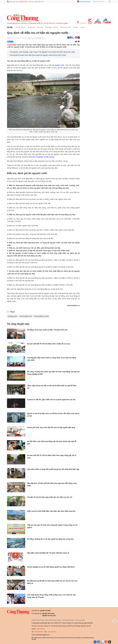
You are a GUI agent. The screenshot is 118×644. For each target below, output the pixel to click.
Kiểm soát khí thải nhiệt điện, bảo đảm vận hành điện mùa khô (51, 511)
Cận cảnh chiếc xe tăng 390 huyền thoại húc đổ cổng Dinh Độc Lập (53, 469)
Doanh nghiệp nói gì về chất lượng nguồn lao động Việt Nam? (51, 567)
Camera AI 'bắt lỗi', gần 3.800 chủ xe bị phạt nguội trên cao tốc (51, 400)
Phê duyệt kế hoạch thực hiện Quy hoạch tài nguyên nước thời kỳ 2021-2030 (38, 55)
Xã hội (10, 27)
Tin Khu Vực (82, 22)
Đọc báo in (25, 23)
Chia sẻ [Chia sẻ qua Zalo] (10, 42)
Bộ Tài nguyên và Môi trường (43, 157)
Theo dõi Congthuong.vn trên (29, 38)
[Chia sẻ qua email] (76, 42)
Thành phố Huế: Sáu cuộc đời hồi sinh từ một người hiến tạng (51, 427)
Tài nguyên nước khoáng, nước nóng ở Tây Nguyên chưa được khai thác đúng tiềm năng (42, 52)
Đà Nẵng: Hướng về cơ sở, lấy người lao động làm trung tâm (50, 539)
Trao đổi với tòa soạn (68, 620)
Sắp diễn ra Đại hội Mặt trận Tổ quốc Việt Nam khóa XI (48, 553)
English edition (85, 2)
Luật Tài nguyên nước (26, 316)
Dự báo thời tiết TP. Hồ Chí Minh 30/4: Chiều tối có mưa (48, 344)
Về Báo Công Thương (38, 620)
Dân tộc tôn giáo (49, 23)
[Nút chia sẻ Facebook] (21, 42)
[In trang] (79, 42)
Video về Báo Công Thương (53, 620)
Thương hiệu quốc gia (14, 23)
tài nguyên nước (58, 65)
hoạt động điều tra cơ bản (41, 316)
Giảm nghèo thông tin (36, 23)
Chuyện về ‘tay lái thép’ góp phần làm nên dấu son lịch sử (49, 497)
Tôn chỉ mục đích (80, 620)
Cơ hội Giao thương (62, 23)
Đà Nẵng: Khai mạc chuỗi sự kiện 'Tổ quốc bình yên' (47, 330)
